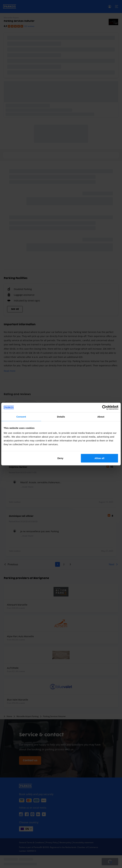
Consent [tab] (21, 417)
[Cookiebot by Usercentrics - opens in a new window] (104, 407)
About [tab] (101, 417)
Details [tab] (61, 417)
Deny (60, 458)
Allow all (99, 458)
